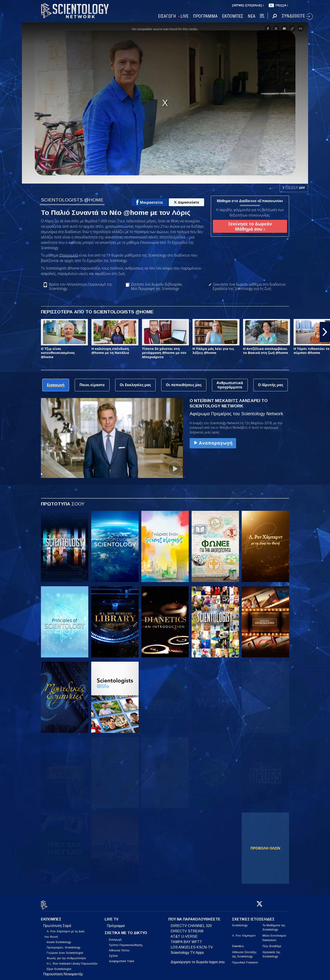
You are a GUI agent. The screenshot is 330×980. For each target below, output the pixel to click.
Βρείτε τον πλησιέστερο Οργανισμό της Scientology (81, 287)
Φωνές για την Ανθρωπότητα (66, 956)
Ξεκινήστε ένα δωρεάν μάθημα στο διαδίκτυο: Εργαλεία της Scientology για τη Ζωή (250, 287)
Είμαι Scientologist (59, 966)
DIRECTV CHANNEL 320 (191, 923)
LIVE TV (112, 917)
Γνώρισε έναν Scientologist (65, 950)
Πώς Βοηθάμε (272, 943)
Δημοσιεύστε (186, 202)
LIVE (184, 16)
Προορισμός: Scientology (63, 945)
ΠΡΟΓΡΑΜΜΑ (205, 16)
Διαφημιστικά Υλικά (122, 958)
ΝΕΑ (252, 16)
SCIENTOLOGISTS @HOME (72, 200)
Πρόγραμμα (116, 923)
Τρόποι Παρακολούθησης (126, 942)
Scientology (240, 923)
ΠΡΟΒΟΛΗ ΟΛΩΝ (265, 848)
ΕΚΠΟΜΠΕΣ (233, 16)
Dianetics (238, 943)
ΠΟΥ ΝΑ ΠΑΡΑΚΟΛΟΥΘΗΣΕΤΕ (194, 917)
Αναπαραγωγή (213, 443)
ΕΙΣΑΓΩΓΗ (167, 16)
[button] (325, 332)
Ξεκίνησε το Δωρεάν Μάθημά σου (250, 226)
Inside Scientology (59, 940)
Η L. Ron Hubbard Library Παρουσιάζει (72, 961)
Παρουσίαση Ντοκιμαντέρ (63, 972)
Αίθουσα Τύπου (119, 948)
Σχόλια (113, 953)
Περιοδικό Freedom (245, 960)
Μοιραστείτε (150, 202)
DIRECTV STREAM (187, 929)
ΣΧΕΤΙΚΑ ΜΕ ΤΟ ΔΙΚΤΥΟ (126, 930)
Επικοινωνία (69, 255)
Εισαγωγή (115, 937)
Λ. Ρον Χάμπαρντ (244, 933)
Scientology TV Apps (187, 950)
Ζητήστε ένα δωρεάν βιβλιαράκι (157, 287)
